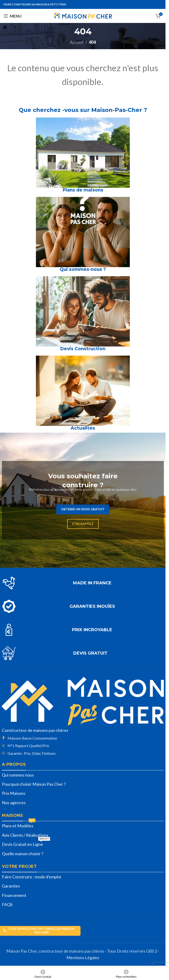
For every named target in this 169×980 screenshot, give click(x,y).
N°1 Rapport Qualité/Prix (28, 746)
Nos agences (14, 803)
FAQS (7, 904)
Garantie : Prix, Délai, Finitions (32, 753)
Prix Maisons (14, 793)
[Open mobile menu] (12, 16)
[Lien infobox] (83, 583)
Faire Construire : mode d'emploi (31, 877)
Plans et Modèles (19, 825)
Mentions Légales (83, 958)
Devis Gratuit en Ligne (26, 843)
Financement (14, 895)
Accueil (77, 42)
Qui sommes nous (18, 775)
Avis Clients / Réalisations (25, 835)
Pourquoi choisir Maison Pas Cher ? (34, 784)
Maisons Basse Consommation (32, 738)
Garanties (11, 886)
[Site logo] (83, 15)
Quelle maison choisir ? (23, 854)
